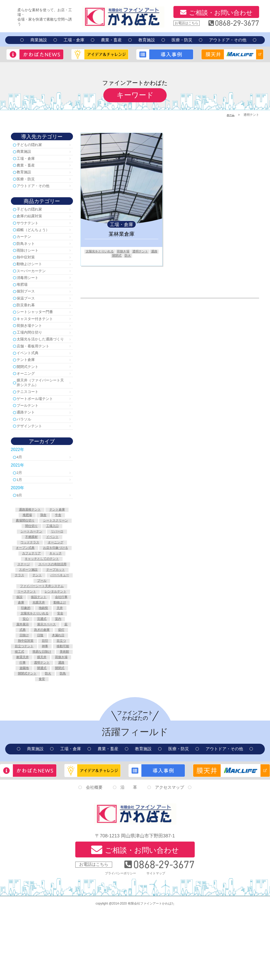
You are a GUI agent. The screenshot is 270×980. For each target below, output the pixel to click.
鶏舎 (44, 551)
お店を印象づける (42, 590)
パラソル (26, 452)
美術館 (57, 715)
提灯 (24, 688)
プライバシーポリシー (119, 942)
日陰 (60, 688)
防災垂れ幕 (28, 320)
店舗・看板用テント (36, 371)
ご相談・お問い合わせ (221, 13)
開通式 (32, 737)
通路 (109, 256)
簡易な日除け (32, 715)
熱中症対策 (28, 267)
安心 (24, 672)
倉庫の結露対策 (32, 222)
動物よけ (62, 655)
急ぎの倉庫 (56, 683)
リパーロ (30, 573)
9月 (21, 532)
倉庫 (18, 655)
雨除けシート (30, 260)
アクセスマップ (170, 857)
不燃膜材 (53, 573)
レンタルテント (34, 644)
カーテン (26, 245)
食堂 (42, 748)
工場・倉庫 (74, 40)
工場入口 (25, 568)
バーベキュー (32, 628)
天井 (62, 661)
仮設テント (30, 650)
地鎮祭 (44, 661)
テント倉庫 (28, 386)
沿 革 (129, 857)
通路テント (28, 444)
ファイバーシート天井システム (42, 633)
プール (57, 628)
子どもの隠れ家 (32, 145)
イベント (26, 579)
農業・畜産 (111, 40)
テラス (32, 622)
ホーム (230, 115)
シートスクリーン (30, 562)
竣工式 (53, 710)
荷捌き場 (129, 252)
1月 (21, 515)
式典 (35, 683)
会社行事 (55, 650)
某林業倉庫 (122, 234)
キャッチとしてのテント (42, 601)
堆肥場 (24, 298)
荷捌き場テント (32, 343)
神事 (57, 704)
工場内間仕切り (32, 350)
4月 (21, 491)
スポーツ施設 (26, 617)
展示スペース (53, 677)
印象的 (24, 661)
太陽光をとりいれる (102, 252)
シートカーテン (53, 568)
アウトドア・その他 (228, 40)
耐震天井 (32, 721)
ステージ (42, 606)
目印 (32, 699)
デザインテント (32, 459)
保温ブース (28, 313)
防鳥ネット (28, 252)
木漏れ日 (28, 693)
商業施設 (39, 40)
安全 (63, 666)
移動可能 (32, 710)
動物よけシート (32, 275)
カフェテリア (30, 595)
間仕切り (61, 562)
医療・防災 (182, 40)
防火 (134, 256)
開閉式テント (30, 394)
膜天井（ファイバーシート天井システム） (40, 411)
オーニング (28, 401)
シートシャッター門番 (38, 328)
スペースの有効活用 (42, 612)
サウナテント (30, 230)
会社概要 (94, 857)
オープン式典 (55, 584)
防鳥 (65, 743)
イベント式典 (30, 378)
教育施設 (147, 40)
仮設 (59, 644)
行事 (53, 726)
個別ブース (28, 305)
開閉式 (122, 256)
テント (52, 622)
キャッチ (57, 595)
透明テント (148, 252)
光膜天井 (38, 655)
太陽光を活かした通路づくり (40, 361)
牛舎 (60, 551)
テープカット (57, 617)
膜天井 (53, 721)
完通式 (42, 672)
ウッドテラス (53, 579)
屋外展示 (26, 677)
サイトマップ (158, 942)
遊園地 (63, 732)
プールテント (30, 437)
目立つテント (34, 704)
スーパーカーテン (34, 282)
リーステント (42, 639)
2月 (21, 508)
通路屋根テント (28, 546)
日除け (42, 688)
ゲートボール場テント (38, 429)
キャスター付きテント (38, 335)
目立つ (50, 699)
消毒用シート (30, 290)
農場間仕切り (42, 557)
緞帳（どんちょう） (36, 237)
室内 (60, 672)
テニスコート (30, 422)
